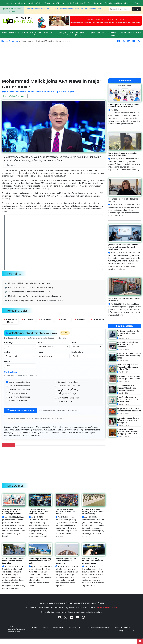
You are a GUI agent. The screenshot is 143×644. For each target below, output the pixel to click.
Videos (124, 32)
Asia (31, 32)
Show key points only (18, 393)
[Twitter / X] (66, 618)
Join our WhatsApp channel (15, 96)
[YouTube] (78, 618)
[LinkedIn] (72, 618)
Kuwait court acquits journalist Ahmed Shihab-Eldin (81, 9)
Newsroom (14, 32)
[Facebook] (60, 618)
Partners (137, 32)
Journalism (45, 319)
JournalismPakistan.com (107, 607)
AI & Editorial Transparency (97, 628)
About (13, 3)
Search (136, 9)
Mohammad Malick (10, 321)
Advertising (128, 3)
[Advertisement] (72, 61)
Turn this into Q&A (66, 402)
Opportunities (95, 32)
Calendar (109, 3)
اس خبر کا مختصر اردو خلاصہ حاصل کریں (68, 390)
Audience (8, 352)
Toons (47, 3)
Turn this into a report (18, 401)
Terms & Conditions (122, 628)
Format (41, 342)
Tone (73, 342)
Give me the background (68, 398)
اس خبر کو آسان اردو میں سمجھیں (67, 394)
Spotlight (62, 32)
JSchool (105, 32)
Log (130, 32)
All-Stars (21, 3)
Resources (99, 3)
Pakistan (24, 32)
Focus (40, 352)
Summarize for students (68, 382)
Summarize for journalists (69, 386)
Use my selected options (19, 382)
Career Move (97, 319)
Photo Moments (58, 3)
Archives (118, 3)
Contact (138, 3)
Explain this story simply (19, 386)
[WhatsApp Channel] (83, 618)
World (46, 32)
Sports (54, 32)
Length (7, 361)
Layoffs (83, 3)
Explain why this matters (19, 397)
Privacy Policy (75, 628)
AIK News (80, 319)
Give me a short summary (20, 389)
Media (62, 319)
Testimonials (58, 628)
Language (9, 342)
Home (6, 3)
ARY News (28, 319)
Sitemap (120, 630)
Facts (90, 3)
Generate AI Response (21, 410)
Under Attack (73, 3)
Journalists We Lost (35, 3)
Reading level (77, 352)
